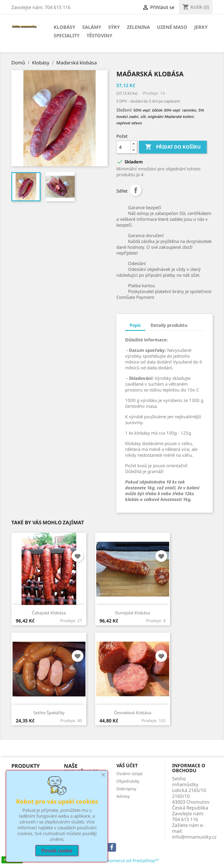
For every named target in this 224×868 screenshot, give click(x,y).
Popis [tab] (135, 325)
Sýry (114, 27)
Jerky (201, 27)
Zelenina (138, 27)
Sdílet (136, 190)
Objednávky (128, 781)
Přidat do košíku (173, 147)
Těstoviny (99, 36)
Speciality (67, 36)
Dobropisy (126, 789)
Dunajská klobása (133, 613)
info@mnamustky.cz (194, 837)
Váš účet (127, 765)
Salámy (92, 27)
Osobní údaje (129, 773)
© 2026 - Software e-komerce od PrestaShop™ (112, 860)
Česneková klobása (133, 713)
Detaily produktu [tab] (169, 325)
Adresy (123, 796)
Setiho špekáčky (49, 713)
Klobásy (64, 27)
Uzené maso (172, 27)
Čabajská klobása (49, 613)
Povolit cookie (57, 851)
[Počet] (123, 147)
